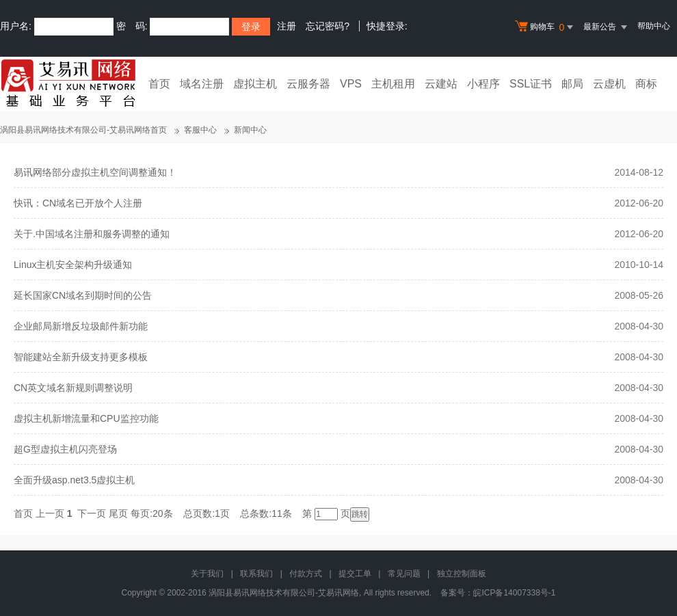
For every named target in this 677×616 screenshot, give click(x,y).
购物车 (546, 27)
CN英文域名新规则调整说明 (73, 388)
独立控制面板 (462, 574)
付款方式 (306, 574)
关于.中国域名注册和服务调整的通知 (92, 234)
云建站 (441, 84)
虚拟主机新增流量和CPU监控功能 (86, 418)
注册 (287, 26)
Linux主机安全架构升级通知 (73, 265)
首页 (159, 84)
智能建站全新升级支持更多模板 (81, 357)
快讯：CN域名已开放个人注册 (78, 203)
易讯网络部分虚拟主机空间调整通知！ (95, 172)
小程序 (483, 84)
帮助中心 (654, 26)
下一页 (92, 513)
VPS (351, 84)
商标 (646, 84)
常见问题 (404, 574)
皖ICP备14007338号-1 (514, 593)
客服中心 (200, 130)
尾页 (118, 513)
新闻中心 (250, 130)
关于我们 (207, 574)
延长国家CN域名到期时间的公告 (83, 295)
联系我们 (256, 574)
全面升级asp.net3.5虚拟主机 (74, 480)
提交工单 (355, 574)
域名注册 (202, 84)
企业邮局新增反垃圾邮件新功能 (81, 326)
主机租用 (393, 84)
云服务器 (308, 84)
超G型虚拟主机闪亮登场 (65, 449)
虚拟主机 (255, 84)
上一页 (50, 513)
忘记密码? (328, 26)
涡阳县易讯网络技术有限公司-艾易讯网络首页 (83, 130)
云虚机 (609, 84)
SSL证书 (531, 84)
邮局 (572, 84)
